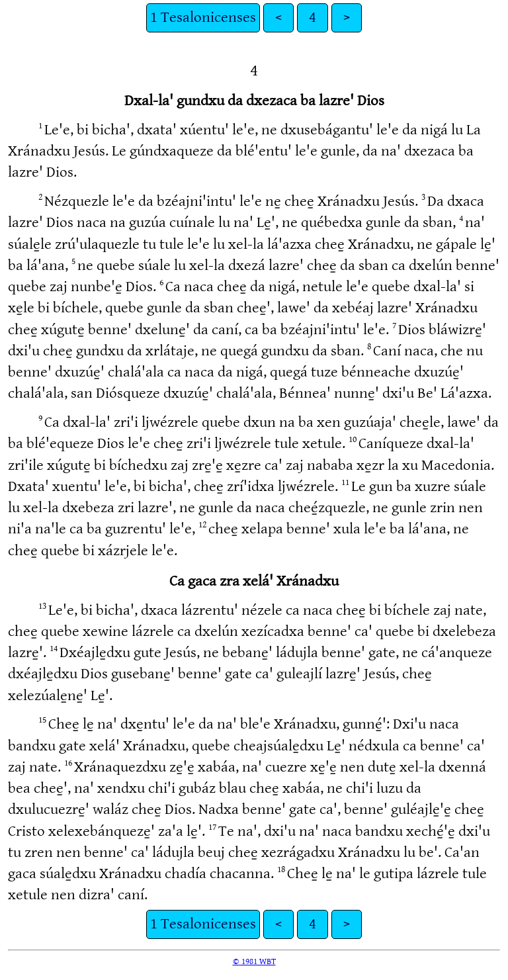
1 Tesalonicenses (203, 18)
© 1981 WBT (254, 961)
